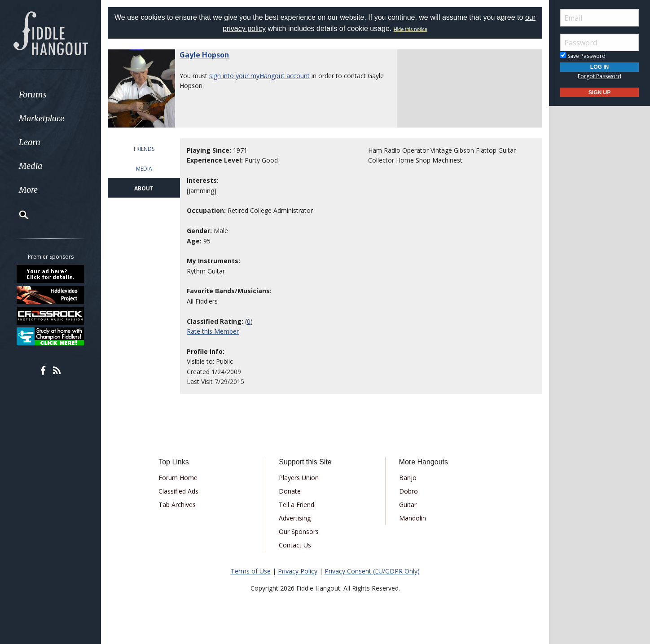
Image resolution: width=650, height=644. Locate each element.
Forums (33, 95)
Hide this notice (411, 29)
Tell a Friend (296, 505)
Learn (30, 142)
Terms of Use (251, 571)
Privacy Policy (298, 571)
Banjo (408, 478)
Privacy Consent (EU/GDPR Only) (372, 571)
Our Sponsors (299, 532)
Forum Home (178, 478)
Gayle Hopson (204, 55)
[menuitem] (51, 95)
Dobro (408, 491)
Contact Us (295, 545)
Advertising (295, 518)
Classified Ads (178, 491)
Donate (290, 491)
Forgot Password (599, 76)
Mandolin (413, 518)
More (28, 190)
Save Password (583, 56)
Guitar (408, 505)
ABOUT (144, 188)
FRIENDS (144, 149)
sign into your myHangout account (259, 76)
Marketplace (42, 118)
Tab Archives (177, 505)
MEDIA (144, 169)
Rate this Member (213, 331)
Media (31, 166)
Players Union (299, 478)
